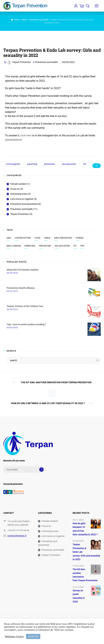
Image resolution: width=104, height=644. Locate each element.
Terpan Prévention (22, 62)
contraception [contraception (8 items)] (23, 238)
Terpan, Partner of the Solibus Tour (25, 306)
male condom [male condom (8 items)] (14, 246)
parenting (32, 164)
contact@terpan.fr (17, 536)
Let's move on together (22, 199)
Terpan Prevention (20, 214)
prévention (50, 164)
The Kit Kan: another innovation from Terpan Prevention (56, 382)
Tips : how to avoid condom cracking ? (26, 324)
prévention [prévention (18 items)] (45, 246)
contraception (13, 164)
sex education (69, 164)
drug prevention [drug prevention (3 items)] (63, 238)
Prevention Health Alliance (21, 288)
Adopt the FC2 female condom (22, 270)
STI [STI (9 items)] (75, 246)
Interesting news (19, 194)
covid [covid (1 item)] (37, 238)
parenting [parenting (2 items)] (30, 246)
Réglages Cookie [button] (14, 637)
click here (26, 135)
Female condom (18, 184)
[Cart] (82, 6)
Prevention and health (47, 62)
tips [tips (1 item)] (82, 246)
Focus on (15, 189)
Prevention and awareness (24, 204)
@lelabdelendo (14, 140)
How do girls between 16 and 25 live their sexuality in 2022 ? (48, 403)
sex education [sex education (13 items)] (62, 246)
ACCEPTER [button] (33, 636)
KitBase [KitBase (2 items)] (80, 238)
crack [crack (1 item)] (47, 238)
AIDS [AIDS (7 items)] (9, 238)
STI (85, 164)
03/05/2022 (69, 62)
